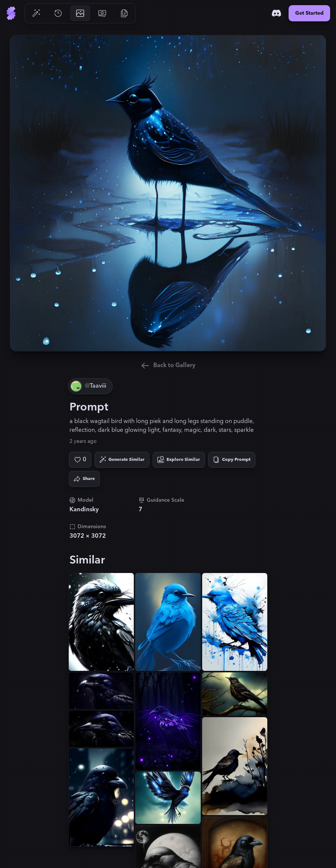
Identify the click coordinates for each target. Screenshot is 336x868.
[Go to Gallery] (80, 13)
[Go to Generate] (36, 13)
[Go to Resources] (124, 13)
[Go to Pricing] (102, 13)
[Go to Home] (11, 13)
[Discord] (276, 13)
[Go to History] (58, 13)
